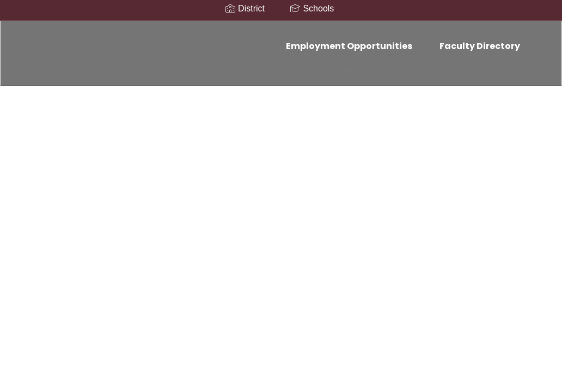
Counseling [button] (168, 66)
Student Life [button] (292, 66)
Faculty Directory (480, 41)
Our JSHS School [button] (95, 66)
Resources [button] (230, 66)
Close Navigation (435, 71)
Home (35, 66)
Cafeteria (348, 66)
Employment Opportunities (349, 41)
